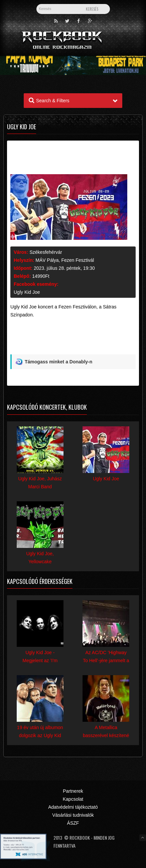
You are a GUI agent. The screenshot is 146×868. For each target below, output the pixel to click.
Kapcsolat (73, 799)
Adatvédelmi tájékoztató (73, 807)
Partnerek (73, 791)
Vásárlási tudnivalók (73, 815)
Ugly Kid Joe (27, 292)
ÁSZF (73, 823)
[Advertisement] (73, 339)
